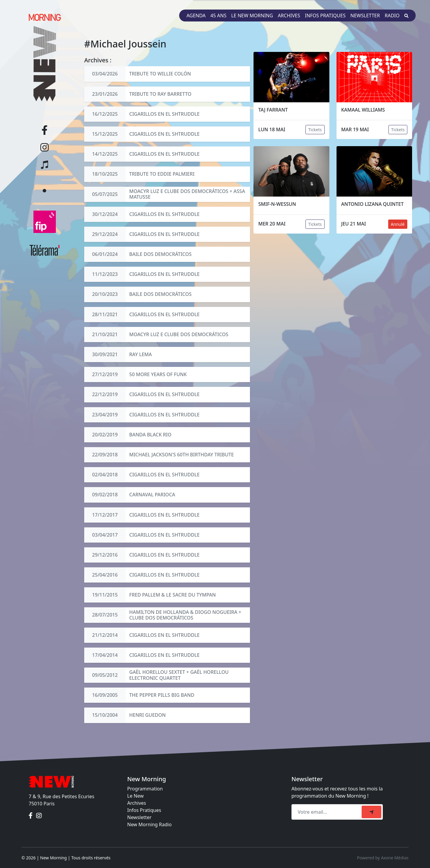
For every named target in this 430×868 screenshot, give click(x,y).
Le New (135, 796)
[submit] (371, 812)
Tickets (315, 130)
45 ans (219, 16)
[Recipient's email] (327, 812)
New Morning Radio (149, 824)
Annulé (398, 224)
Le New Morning (252, 16)
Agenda (196, 16)
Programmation (145, 789)
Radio (392, 16)
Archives (289, 16)
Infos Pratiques (144, 810)
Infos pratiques (325, 16)
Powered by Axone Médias (383, 858)
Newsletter (365, 16)
